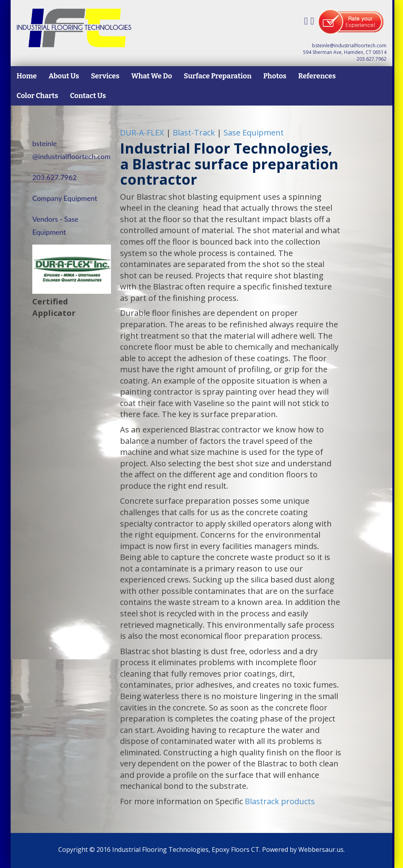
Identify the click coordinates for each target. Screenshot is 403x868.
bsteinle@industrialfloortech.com (349, 45)
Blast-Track (194, 133)
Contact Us (88, 96)
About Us (64, 76)
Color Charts (37, 96)
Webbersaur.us (321, 849)
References (317, 76)
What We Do (152, 76)
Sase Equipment (254, 133)
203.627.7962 (372, 59)
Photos (275, 76)
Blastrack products (280, 801)
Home (27, 76)
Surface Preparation (218, 76)
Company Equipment (65, 198)
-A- (142, 133)
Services (105, 76)
